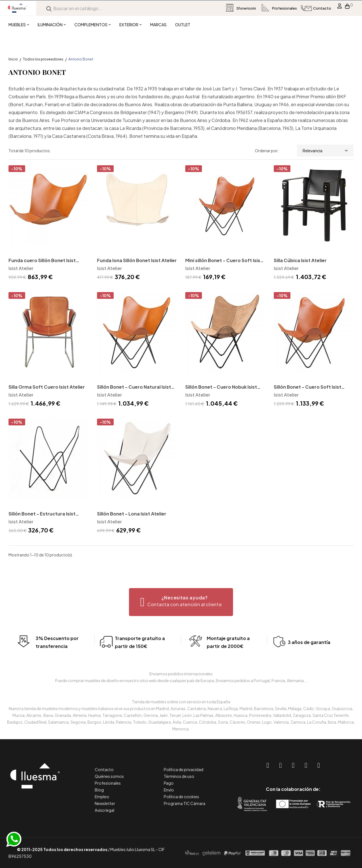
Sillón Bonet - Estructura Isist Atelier (42, 514)
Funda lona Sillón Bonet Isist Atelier (137, 260)
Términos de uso (179, 776)
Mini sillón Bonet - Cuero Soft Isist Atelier (224, 261)
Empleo (102, 797)
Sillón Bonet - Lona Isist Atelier (132, 514)
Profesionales (108, 783)
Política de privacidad (184, 769)
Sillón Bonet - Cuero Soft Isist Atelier (308, 387)
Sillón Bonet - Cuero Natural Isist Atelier (134, 387)
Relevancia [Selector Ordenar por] (325, 151)
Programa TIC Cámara (185, 803)
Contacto (104, 769)
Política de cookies (181, 797)
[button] (181, 602)
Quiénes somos (109, 776)
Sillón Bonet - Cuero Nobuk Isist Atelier (221, 387)
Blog (99, 790)
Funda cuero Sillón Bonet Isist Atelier (42, 261)
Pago (169, 783)
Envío (169, 790)
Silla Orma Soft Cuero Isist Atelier (47, 387)
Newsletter (105, 803)
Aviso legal (104, 810)
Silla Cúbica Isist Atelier (300, 260)
